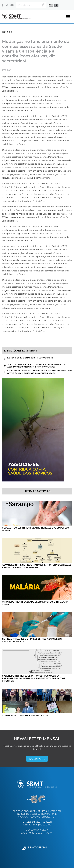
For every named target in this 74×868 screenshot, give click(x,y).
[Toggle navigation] (68, 17)
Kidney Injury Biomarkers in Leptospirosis (30, 358)
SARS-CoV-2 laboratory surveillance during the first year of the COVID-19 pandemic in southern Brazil (39, 372)
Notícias (7, 32)
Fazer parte (37, 759)
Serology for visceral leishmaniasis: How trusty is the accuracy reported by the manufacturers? (37, 366)
